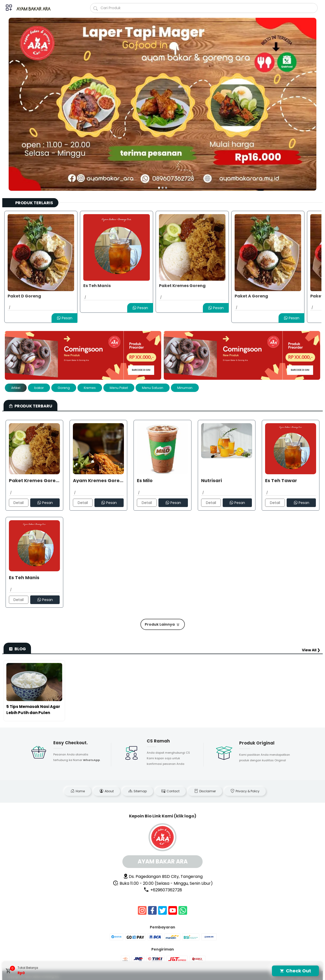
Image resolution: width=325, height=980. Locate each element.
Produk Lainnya (163, 625)
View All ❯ (311, 650)
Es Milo (145, 480)
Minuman (185, 388)
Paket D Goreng (24, 296)
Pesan (64, 318)
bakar (39, 388)
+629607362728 (163, 890)
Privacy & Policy (245, 791)
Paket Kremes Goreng (182, 286)
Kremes (90, 388)
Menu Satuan (153, 388)
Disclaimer (205, 791)
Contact (170, 791)
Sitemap (138, 791)
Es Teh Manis (97, 286)
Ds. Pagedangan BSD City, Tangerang (163, 876)
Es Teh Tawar (281, 480)
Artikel (16, 388)
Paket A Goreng (251, 296)
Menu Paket (119, 388)
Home (78, 791)
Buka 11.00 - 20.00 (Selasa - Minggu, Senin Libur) (163, 883)
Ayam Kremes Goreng (98, 480)
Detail (19, 503)
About (107, 791)
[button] (159, 188)
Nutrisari (212, 480)
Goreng (64, 388)
